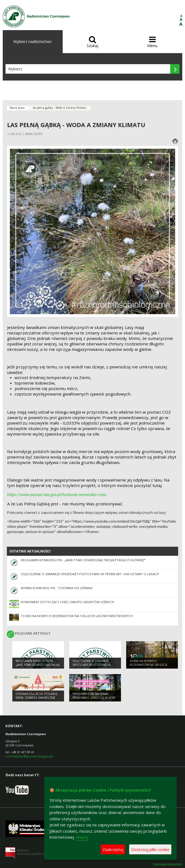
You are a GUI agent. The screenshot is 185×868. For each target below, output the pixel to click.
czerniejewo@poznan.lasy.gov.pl (29, 756)
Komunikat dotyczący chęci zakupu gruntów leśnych (67, 602)
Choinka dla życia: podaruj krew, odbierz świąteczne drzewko (36, 698)
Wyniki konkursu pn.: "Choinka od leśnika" (57, 588)
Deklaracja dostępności (168, 864)
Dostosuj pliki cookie (150, 849)
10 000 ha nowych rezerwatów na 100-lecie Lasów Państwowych (77, 616)
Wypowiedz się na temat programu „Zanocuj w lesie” (94, 696)
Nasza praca (17, 108)
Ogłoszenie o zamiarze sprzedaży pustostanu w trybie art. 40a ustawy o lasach (90, 574)
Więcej (82, 837)
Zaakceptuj (113, 849)
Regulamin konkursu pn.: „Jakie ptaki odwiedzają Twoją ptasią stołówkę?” (83, 560)
